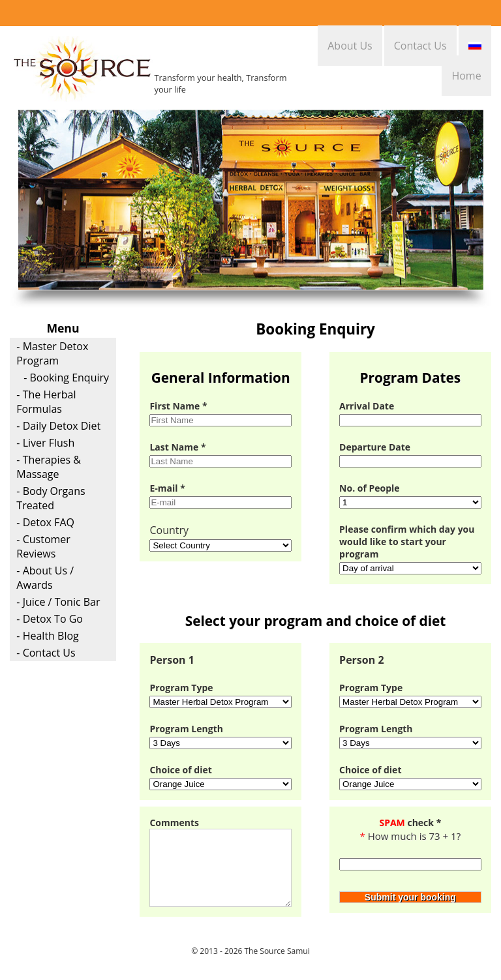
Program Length (186, 729)
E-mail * (167, 488)
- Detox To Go (50, 619)
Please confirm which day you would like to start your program (407, 542)
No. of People (370, 488)
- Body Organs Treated (51, 498)
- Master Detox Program (52, 353)
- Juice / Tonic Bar (58, 602)
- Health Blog (47, 636)
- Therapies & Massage (49, 467)
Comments (174, 823)
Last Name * (177, 447)
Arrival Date (367, 406)
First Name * (178, 406)
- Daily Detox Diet (58, 426)
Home (466, 76)
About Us (350, 46)
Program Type (181, 688)
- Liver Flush (45, 443)
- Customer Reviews (43, 546)
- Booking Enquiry (66, 378)
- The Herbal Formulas (46, 402)
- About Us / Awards (45, 578)
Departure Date (375, 447)
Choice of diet (180, 770)
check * (410, 823)
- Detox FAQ (45, 522)
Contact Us (420, 46)
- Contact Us (46, 653)
